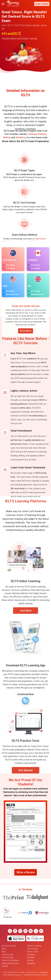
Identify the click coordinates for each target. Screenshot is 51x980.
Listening (32, 140)
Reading (42, 140)
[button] (22, 867)
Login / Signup (42, 4)
